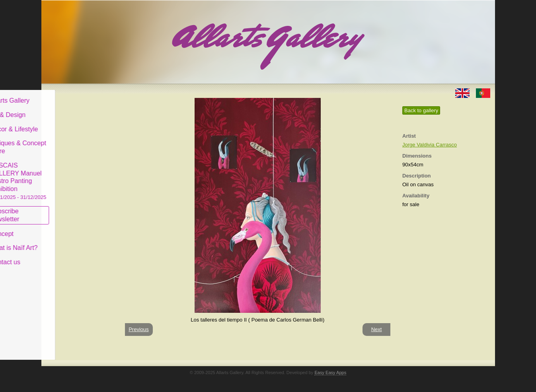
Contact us (66, 256)
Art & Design (68, 109)
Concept (62, 227)
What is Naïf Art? (74, 242)
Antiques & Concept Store (79, 141)
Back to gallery (421, 110)
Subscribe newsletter (65, 209)
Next (377, 329)
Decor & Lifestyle (75, 123)
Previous (139, 329)
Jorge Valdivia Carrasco (430, 145)
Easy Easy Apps (330, 372)
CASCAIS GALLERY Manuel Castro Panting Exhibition (79, 175)
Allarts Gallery (70, 95)
